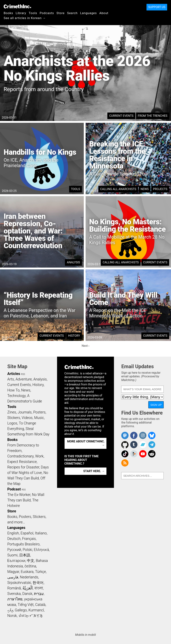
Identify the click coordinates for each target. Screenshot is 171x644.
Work (39, 456)
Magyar (13, 572)
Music (39, 418)
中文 (31, 561)
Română (14, 588)
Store (61, 13)
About (104, 13)
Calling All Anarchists (118, 189)
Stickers (14, 418)
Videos (27, 418)
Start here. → (94, 471)
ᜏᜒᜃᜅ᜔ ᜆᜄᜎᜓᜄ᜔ (31, 616)
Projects (160, 189)
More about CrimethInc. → (86, 443)
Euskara (27, 572)
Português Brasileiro (23, 544)
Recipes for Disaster (23, 467)
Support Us (157, 7)
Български (16, 561)
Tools (33, 13)
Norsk (12, 616)
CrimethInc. (17, 6)
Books (8, 13)
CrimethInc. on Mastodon (125, 435)
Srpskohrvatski (19, 583)
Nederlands (29, 577)
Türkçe (41, 572)
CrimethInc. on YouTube (143, 454)
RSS (23, 374)
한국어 (38, 583)
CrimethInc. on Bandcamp (143, 445)
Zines (12, 412)
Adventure (24, 379)
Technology (16, 396)
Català (40, 605)
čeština (30, 566)
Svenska (14, 594)
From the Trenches (153, 116)
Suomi (12, 555)
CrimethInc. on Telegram (152, 445)
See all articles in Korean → (25, 18)
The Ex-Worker (19, 495)
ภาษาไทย (15, 599)
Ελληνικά (41, 550)
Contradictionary (20, 456)
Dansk (27, 594)
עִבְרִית (39, 594)
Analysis (73, 262)
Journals (25, 412)
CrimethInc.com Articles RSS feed (125, 463)
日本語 (25, 555)
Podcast (14, 489)
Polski (27, 550)
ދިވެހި (10, 610)
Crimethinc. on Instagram (143, 435)
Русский (14, 550)
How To (13, 390)
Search (72, 13)
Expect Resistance (22, 462)
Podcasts (47, 13)
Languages (88, 13)
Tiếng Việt (26, 605)
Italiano (41, 533)
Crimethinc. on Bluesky (152, 435)
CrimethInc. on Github (125, 445)
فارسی (13, 577)
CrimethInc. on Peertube (134, 454)
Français (29, 539)
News (145, 189)
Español (27, 533)
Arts (11, 379)
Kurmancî (36, 610)
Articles (14, 374)
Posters (39, 412)
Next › (86, 346)
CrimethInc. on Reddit (152, 454)
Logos (12, 423)
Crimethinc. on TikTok (125, 454)
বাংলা (39, 588)
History (74, 336)
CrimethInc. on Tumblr (134, 445)
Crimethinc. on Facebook (134, 435)
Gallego (21, 610)
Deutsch (14, 539)
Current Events (121, 116)
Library (21, 13)
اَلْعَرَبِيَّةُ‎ (28, 588)
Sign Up (156, 405)
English (13, 533)
